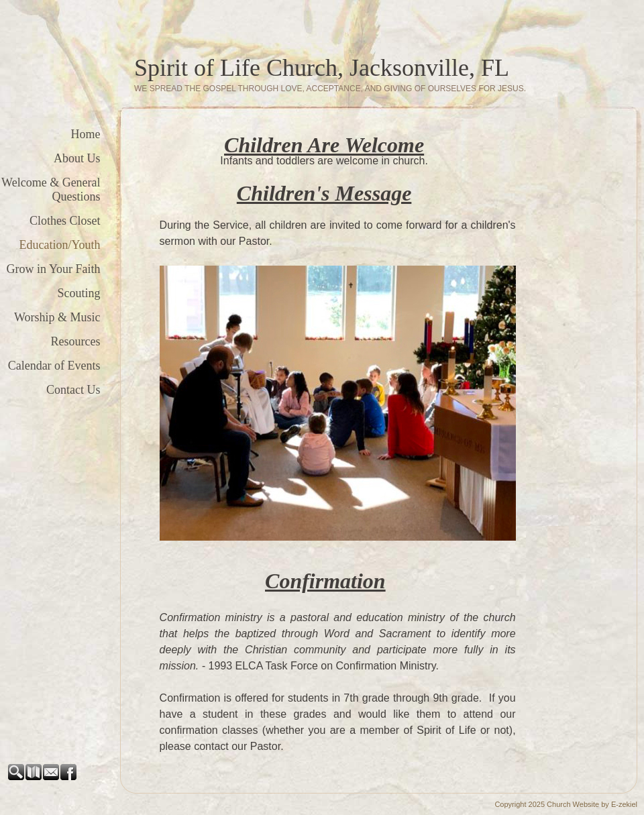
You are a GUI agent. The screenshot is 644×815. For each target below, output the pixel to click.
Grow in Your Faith (54, 269)
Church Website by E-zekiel (592, 804)
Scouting (79, 293)
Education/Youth (59, 245)
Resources (76, 341)
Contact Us (73, 390)
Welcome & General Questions (51, 189)
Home (86, 134)
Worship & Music (57, 317)
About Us (77, 158)
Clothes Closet (65, 221)
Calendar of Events (54, 366)
